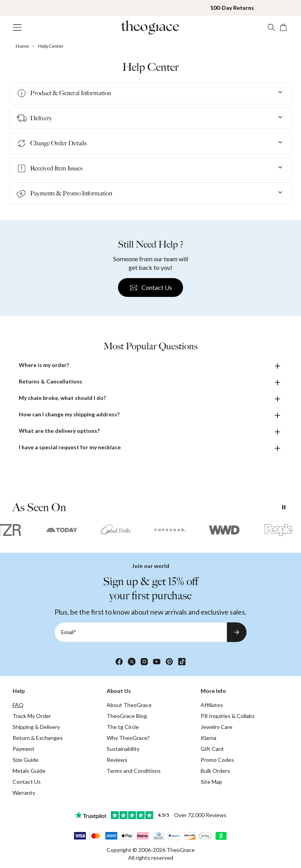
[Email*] (141, 632)
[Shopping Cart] (284, 27)
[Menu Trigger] (17, 27)
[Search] (271, 27)
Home (22, 46)
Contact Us (150, 288)
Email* (69, 632)
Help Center (51, 46)
